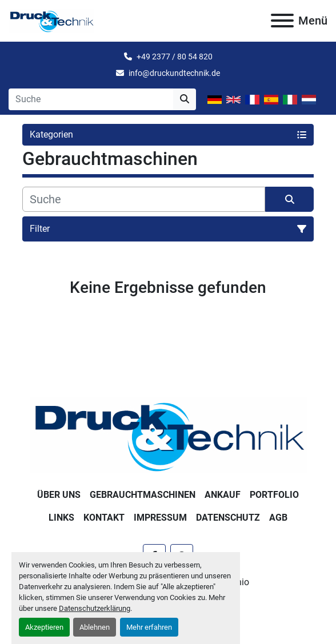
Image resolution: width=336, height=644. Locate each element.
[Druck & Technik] (168, 434)
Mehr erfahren (149, 627)
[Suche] (144, 199)
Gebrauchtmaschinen (143, 495)
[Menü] (282, 21)
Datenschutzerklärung (95, 608)
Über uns (59, 495)
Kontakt (104, 518)
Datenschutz (228, 518)
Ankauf (223, 495)
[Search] (91, 99)
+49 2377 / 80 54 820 (175, 57)
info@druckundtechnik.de (174, 73)
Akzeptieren (44, 627)
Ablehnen (95, 627)
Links (61, 518)
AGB (278, 518)
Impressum (160, 518)
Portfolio (274, 495)
